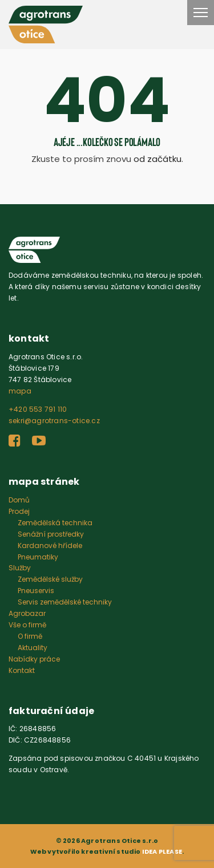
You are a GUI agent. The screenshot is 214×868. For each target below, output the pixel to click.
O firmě (30, 636)
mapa (20, 391)
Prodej (19, 511)
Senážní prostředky (51, 534)
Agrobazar (27, 613)
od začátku (158, 159)
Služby (20, 568)
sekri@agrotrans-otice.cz (54, 421)
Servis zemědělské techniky (65, 602)
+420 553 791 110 (38, 409)
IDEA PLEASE (162, 851)
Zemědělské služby (50, 579)
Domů (19, 500)
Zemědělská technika (55, 523)
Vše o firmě (27, 625)
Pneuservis (36, 591)
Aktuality (33, 648)
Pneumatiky (38, 557)
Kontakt (22, 670)
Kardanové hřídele (50, 545)
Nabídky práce (34, 659)
